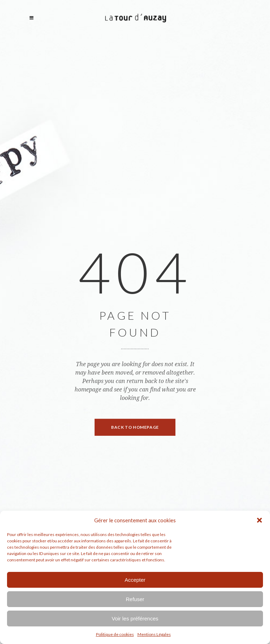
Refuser (135, 599)
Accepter (135, 580)
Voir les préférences (135, 619)
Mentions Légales (154, 634)
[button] (259, 520)
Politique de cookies (115, 634)
